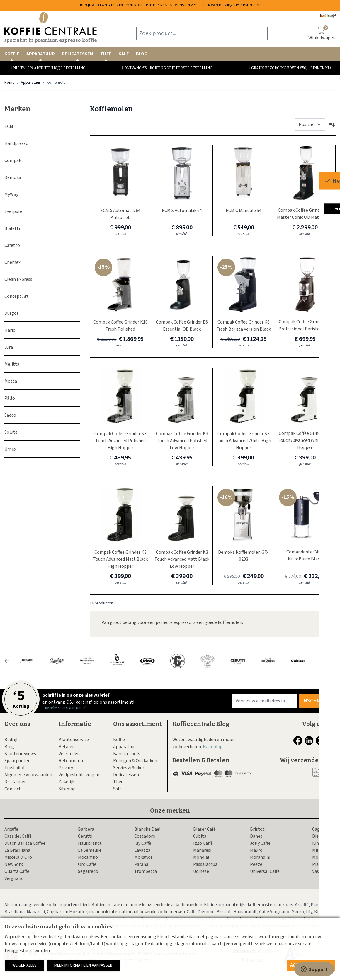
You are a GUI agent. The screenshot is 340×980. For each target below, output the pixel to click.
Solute (11, 432)
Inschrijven (317, 701)
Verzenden (69, 754)
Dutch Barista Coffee (25, 843)
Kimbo (319, 843)
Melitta (12, 364)
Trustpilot (15, 768)
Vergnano (14, 878)
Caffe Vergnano (274, 912)
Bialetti (12, 228)
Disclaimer (15, 782)
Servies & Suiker (129, 768)
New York (14, 864)
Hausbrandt (90, 843)
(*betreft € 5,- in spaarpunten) (64, 708)
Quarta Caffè (17, 871)
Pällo (10, 398)
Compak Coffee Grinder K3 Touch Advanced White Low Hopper (305, 440)
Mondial (201, 857)
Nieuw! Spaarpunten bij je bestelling (49, 68)
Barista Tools (127, 754)
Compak (13, 160)
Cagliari (320, 829)
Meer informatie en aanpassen (83, 965)
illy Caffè (143, 843)
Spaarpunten (17, 761)
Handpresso (16, 143)
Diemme (321, 836)
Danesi (257, 836)
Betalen (67, 747)
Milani (318, 850)
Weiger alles (24, 965)
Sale (124, 54)
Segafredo (88, 871)
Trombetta (146, 871)
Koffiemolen (57, 83)
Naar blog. (213, 747)
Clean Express (18, 279)
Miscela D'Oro (18, 857)
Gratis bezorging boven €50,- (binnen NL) (291, 68)
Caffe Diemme (201, 912)
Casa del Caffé (18, 836)
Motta (11, 381)
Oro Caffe (87, 864)
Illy (309, 912)
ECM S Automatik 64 (182, 211)
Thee (106, 56)
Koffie (12, 56)
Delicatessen (78, 56)
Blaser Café (204, 829)
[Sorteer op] (310, 124)
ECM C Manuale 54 (244, 211)
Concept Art (17, 296)
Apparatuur (41, 56)
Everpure (13, 211)
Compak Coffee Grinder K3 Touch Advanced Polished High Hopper (120, 441)
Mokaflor (143, 857)
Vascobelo (322, 871)
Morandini (260, 857)
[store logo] (51, 28)
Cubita (200, 836)
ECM (9, 126)
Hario (10, 330)
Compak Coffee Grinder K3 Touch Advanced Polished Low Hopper (182, 441)
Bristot (257, 829)
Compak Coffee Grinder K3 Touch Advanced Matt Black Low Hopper (182, 559)
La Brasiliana (17, 850)
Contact (13, 789)
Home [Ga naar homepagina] (10, 83)
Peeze (256, 864)
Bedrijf (11, 740)
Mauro (256, 850)
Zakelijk (67, 782)
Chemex (12, 262)
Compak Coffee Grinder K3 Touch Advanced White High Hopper (243, 441)
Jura (9, 347)
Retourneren (72, 761)
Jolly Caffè (260, 843)
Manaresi (202, 850)
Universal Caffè (265, 871)
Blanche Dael (147, 829)
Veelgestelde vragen (79, 775)
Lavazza (142, 850)
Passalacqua (205, 864)
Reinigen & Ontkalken (135, 761)
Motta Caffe (324, 857)
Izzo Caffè (203, 843)
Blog (142, 54)
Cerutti (85, 836)
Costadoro (145, 836)
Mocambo (88, 857)
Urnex (10, 449)
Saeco (10, 415)
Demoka (13, 177)
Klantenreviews (20, 754)
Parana (141, 864)
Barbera (86, 829)
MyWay (11, 194)
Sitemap (67, 789)
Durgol (11, 313)
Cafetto (12, 245)
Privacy (66, 768)
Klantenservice (74, 740)
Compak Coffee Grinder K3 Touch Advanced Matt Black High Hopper (120, 559)
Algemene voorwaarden (28, 775)
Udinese (201, 871)
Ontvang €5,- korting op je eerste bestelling (168, 68)
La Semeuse (90, 850)
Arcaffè (11, 829)
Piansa (319, 864)
